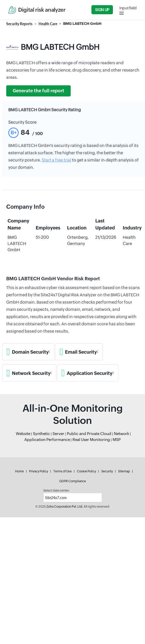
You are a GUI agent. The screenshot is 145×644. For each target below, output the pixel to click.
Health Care (48, 24)
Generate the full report (38, 91)
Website (23, 434)
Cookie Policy (86, 471)
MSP (117, 440)
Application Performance (47, 440)
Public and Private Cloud (89, 434)
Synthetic (41, 434)
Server (58, 434)
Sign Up (102, 10)
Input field (128, 8)
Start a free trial (56, 160)
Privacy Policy (39, 471)
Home (19, 471)
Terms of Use (63, 471)
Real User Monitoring (91, 440)
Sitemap (124, 471)
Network (122, 434)
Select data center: (56, 491)
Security (107, 471)
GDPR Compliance (73, 481)
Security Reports (19, 24)
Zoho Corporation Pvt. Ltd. (65, 507)
